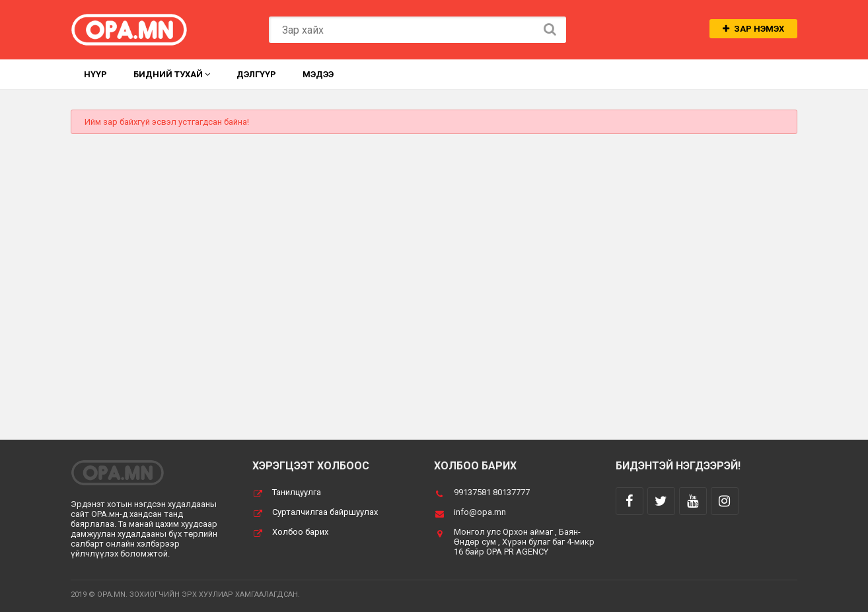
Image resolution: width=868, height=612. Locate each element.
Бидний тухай (172, 74)
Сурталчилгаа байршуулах (325, 512)
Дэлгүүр (256, 74)
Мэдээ (318, 74)
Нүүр (95, 74)
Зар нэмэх (753, 29)
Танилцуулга (297, 492)
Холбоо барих (300, 532)
